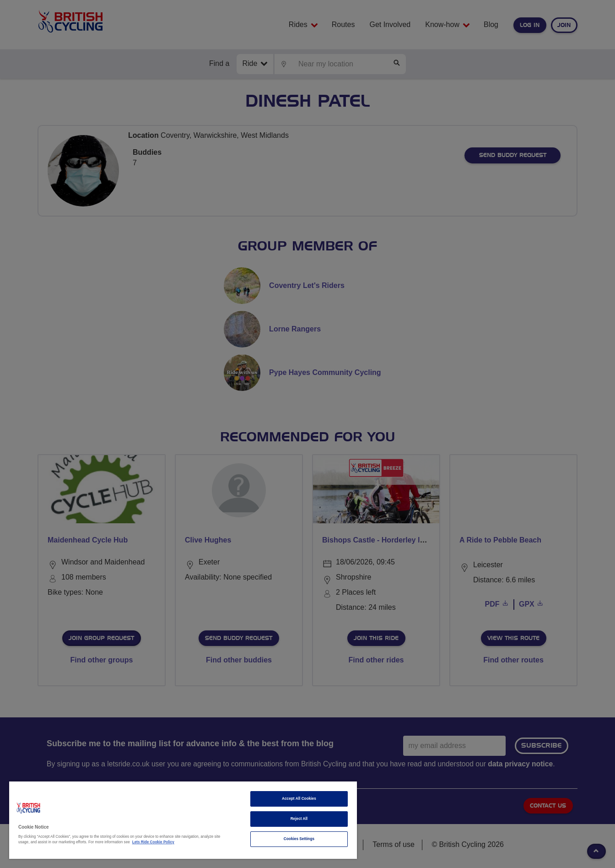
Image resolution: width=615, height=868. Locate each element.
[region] (183, 820)
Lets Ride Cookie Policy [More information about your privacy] (153, 842)
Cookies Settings (299, 839)
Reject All (299, 819)
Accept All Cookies (299, 799)
